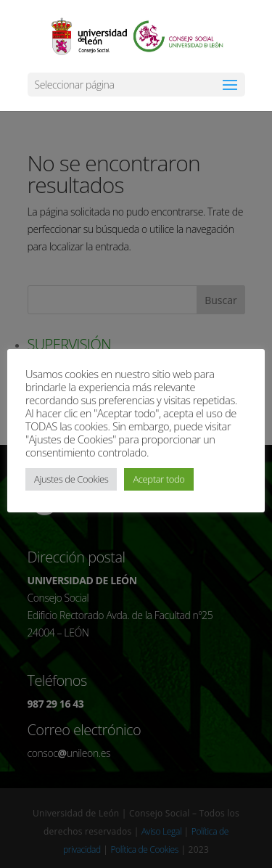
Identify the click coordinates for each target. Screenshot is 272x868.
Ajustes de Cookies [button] (71, 479)
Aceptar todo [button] (158, 479)
